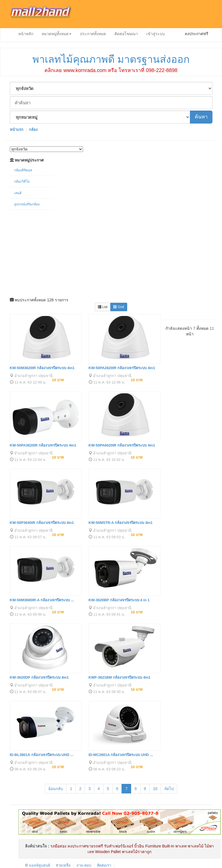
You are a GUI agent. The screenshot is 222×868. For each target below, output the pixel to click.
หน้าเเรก (17, 130)
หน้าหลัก (26, 34)
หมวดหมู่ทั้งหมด (57, 34)
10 (155, 789)
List (103, 307)
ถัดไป (169, 789)
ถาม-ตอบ (84, 865)
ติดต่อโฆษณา (126, 34)
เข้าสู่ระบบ (156, 34)
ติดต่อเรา (104, 865)
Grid (119, 307)
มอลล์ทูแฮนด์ (40, 865)
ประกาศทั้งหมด (93, 34)
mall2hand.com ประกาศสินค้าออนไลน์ (45, 14)
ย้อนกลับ (56, 789)
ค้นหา (201, 117)
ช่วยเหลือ (63, 865)
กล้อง (33, 130)
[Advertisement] (111, 252)
